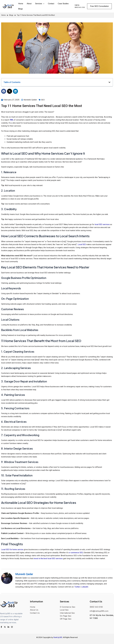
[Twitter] (5, 627)
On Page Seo (66, 616)
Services (40, 4)
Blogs (21, 9)
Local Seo (64, 610)
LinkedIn (85, 587)
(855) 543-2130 (96, 607)
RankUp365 (58, 637)
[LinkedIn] (8, 627)
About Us (34, 610)
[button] (109, 82)
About (29, 4)
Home (21, 4)
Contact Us (35, 613)
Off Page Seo (66, 619)
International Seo (67, 613)
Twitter (77, 587)
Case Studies (63, 4)
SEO (43, 100)
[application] (43, 4)
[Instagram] (12, 627)
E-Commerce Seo (68, 607)
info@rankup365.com (99, 611)
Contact (51, 4)
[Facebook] (1, 627)
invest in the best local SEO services (48, 558)
